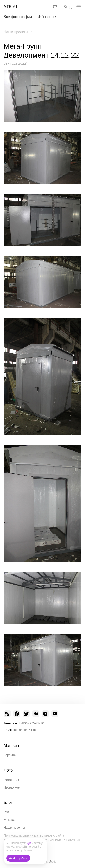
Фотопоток (11, 780)
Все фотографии (18, 17)
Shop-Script (49, 862)
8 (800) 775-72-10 (31, 723)
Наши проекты (16, 32)
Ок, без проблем (18, 858)
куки (29, 843)
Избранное (47, 17)
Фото (8, 770)
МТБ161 (10, 7)
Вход (68, 7)
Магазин (11, 746)
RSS (7, 812)
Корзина (10, 755)
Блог (8, 802)
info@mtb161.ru (25, 730)
